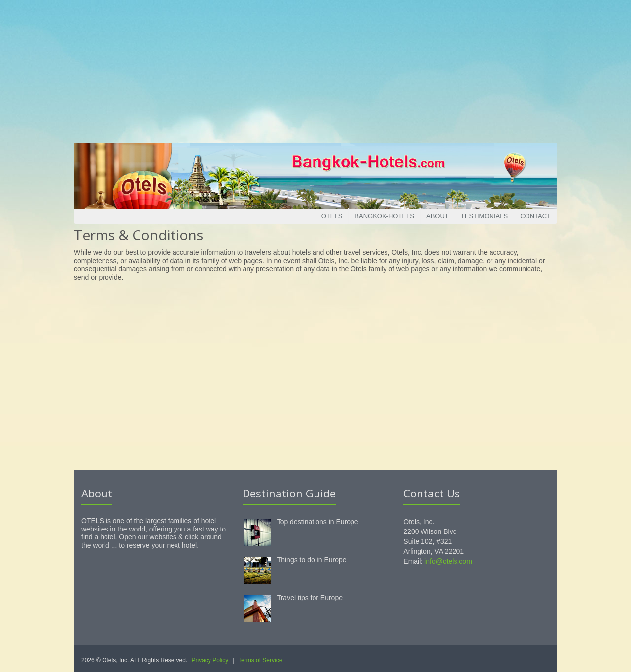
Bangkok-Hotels (384, 216)
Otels (332, 216)
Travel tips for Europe (310, 598)
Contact (535, 216)
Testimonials (484, 216)
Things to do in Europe (312, 560)
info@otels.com (448, 561)
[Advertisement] (315, 69)
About (438, 216)
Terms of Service (260, 660)
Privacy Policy (210, 660)
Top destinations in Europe (318, 522)
